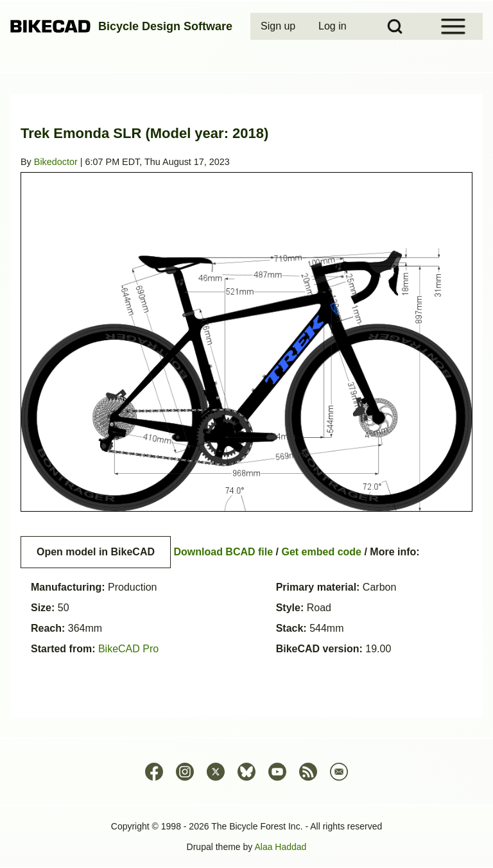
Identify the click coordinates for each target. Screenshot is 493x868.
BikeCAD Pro (128, 649)
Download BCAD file (223, 552)
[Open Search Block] (395, 26)
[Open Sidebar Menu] (453, 26)
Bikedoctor (56, 162)
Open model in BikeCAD (96, 552)
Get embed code (322, 552)
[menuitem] (279, 26)
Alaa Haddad (280, 847)
